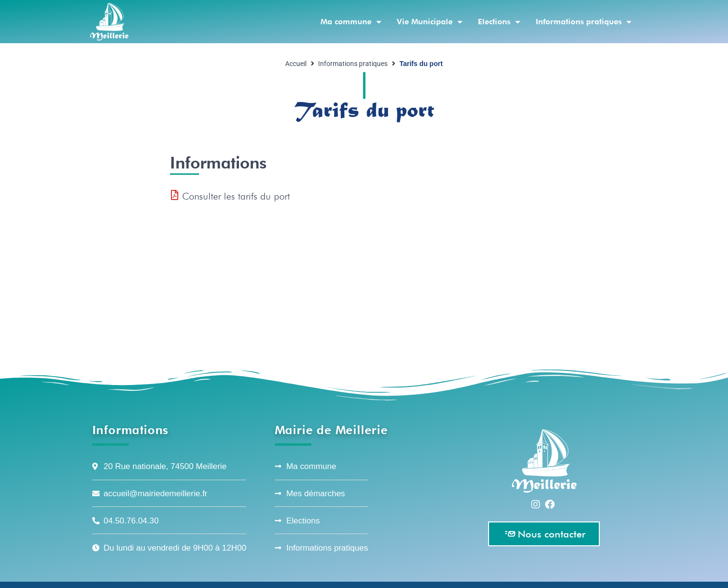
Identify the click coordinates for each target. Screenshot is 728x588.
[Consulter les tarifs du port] (175, 195)
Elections (499, 22)
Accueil (296, 64)
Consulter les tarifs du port (236, 196)
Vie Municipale (430, 22)
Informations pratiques (584, 22)
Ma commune (351, 22)
